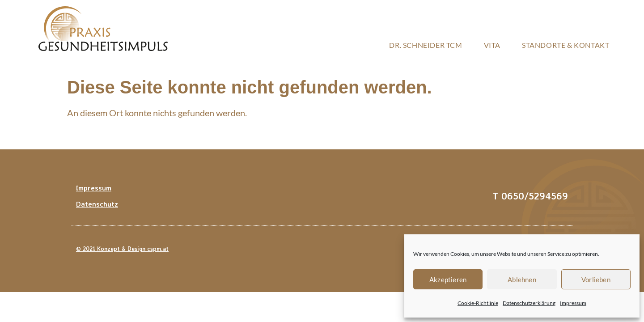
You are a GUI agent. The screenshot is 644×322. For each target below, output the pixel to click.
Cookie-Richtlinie (478, 303)
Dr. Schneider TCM (426, 45)
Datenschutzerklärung (529, 303)
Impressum (573, 303)
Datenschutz (97, 204)
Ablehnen (522, 280)
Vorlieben (596, 280)
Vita (492, 45)
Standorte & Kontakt (566, 45)
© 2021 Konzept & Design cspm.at (122, 249)
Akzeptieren (448, 280)
